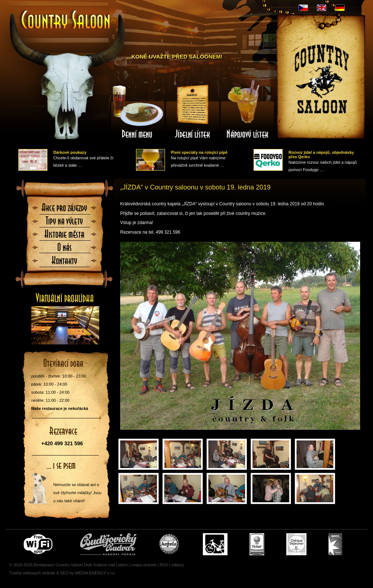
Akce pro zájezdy (65, 210)
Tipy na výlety (65, 223)
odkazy (178, 565)
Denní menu (137, 111)
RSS (164, 565)
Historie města (65, 236)
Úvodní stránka (66, 20)
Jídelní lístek (193, 111)
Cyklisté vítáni (215, 544)
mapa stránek (144, 565)
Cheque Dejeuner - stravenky (296, 544)
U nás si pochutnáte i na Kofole (170, 544)
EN (322, 8)
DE (340, 8)
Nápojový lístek (248, 111)
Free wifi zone (39, 544)
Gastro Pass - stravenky (335, 544)
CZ (303, 8)
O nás (65, 249)
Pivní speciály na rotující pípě (199, 152)
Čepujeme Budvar (108, 544)
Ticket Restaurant (257, 544)
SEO (64, 573)
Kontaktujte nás (65, 263)
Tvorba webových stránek (32, 573)
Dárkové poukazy (70, 152)
